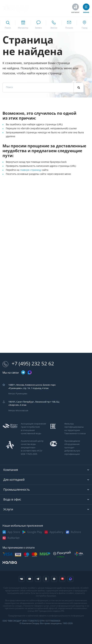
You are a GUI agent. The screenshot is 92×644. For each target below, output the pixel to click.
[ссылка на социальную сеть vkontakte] (21, 579)
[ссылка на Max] (70, 579)
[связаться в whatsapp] (38, 24)
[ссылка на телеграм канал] (23, 373)
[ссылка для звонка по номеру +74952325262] (54, 24)
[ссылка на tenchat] (62, 579)
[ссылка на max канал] (30, 372)
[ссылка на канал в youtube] (30, 579)
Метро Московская (18, 410)
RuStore (76, 532)
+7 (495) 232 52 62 (28, 364)
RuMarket (14, 538)
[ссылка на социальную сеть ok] (46, 579)
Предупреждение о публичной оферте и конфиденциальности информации (46, 616)
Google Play (35, 532)
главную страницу (31, 170)
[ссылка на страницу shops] (23, 24)
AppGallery (56, 532)
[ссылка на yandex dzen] (54, 579)
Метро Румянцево (18, 394)
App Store (14, 532)
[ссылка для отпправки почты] (69, 24)
